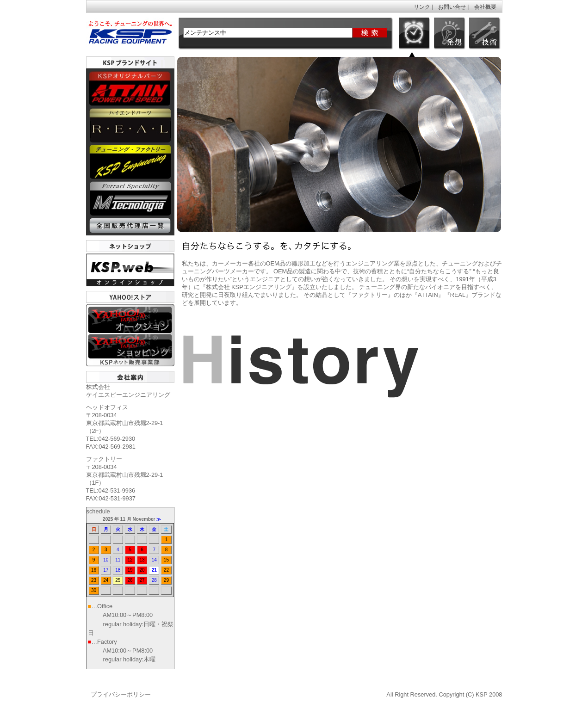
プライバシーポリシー (121, 694)
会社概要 (485, 7)
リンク (422, 7)
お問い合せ (452, 7)
